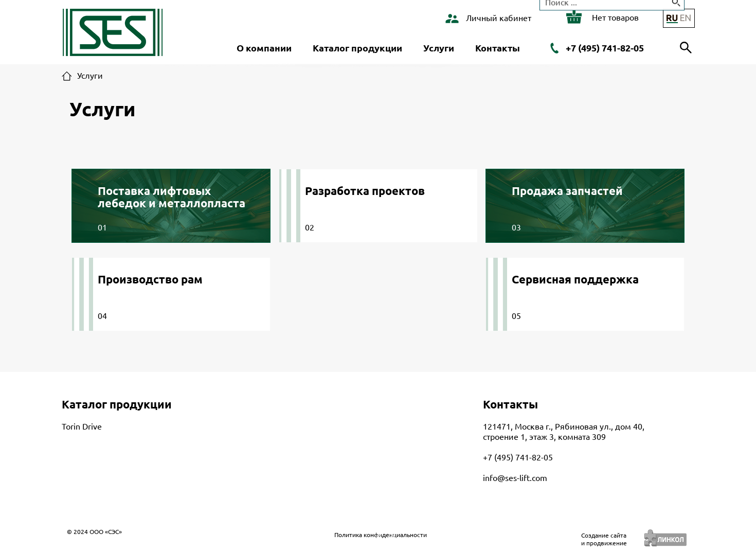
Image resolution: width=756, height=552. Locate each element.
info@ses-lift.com (515, 478)
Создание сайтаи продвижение (604, 539)
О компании (264, 48)
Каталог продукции (357, 48)
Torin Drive (82, 426)
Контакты (498, 48)
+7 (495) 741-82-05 (605, 48)
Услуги (439, 48)
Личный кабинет (499, 18)
